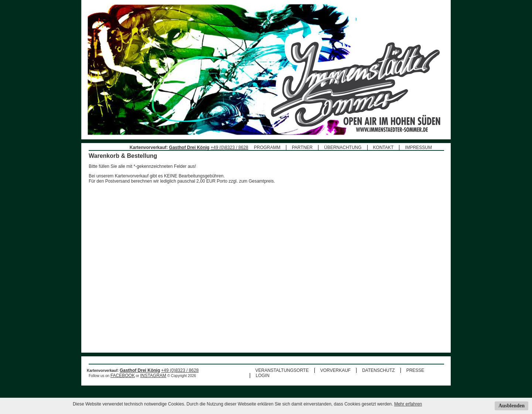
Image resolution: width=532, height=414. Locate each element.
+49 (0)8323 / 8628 (229, 147)
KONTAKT (383, 147)
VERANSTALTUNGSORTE (282, 378)
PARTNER (302, 147)
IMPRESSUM (418, 147)
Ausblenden (511, 406)
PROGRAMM (267, 147)
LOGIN (262, 383)
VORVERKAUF (335, 378)
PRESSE (415, 378)
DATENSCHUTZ (378, 378)
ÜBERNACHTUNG (343, 147)
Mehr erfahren (408, 404)
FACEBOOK (123, 383)
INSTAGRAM (153, 383)
